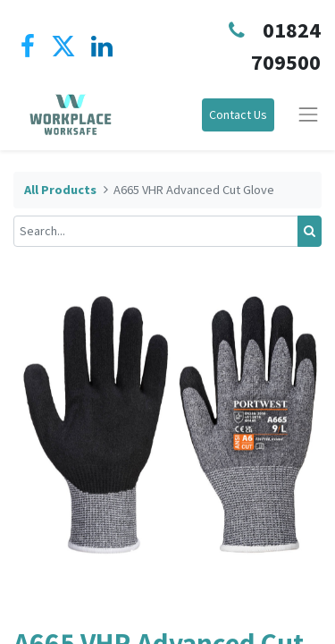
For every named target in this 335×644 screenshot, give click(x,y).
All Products (60, 190)
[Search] (310, 231)
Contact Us (238, 114)
